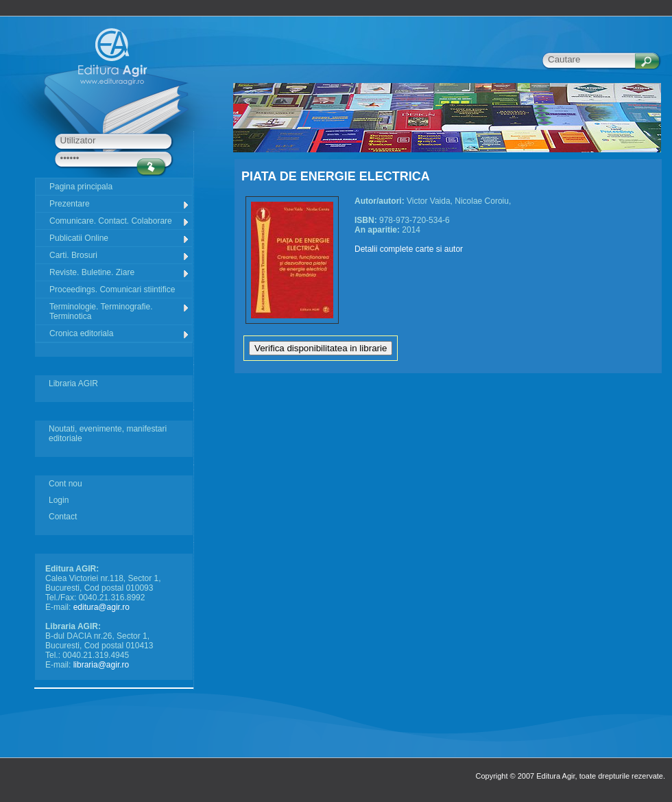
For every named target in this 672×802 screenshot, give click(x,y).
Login (59, 500)
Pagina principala (81, 187)
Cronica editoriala (120, 334)
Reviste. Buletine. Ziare (120, 273)
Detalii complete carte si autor (409, 249)
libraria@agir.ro (101, 665)
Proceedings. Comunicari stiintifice (112, 290)
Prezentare (120, 204)
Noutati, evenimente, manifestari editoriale (108, 434)
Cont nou (65, 484)
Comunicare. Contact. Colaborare (120, 221)
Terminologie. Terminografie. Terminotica (120, 311)
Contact (63, 517)
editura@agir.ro (101, 607)
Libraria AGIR (73, 384)
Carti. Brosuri (120, 256)
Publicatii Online (120, 238)
